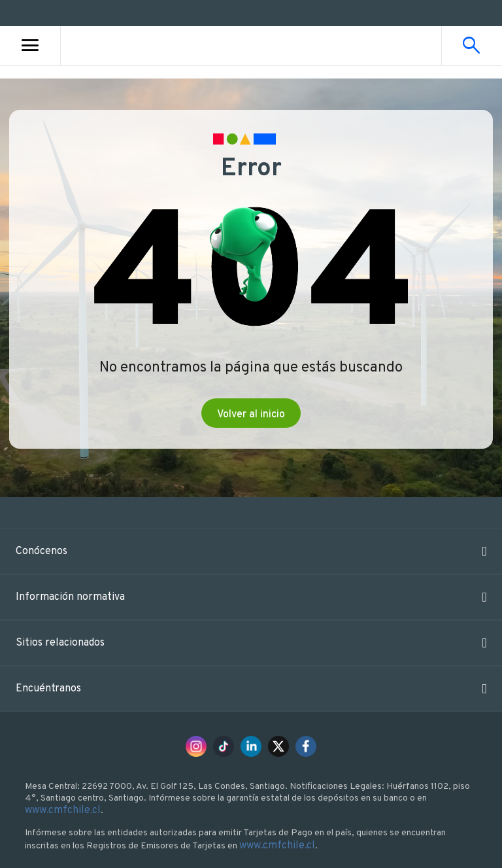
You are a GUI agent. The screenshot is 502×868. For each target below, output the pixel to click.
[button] (251, 551)
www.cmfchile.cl (75, 810)
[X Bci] (278, 746)
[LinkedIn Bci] (251, 746)
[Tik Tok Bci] (224, 746)
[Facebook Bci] (306, 746)
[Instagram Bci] (196, 746)
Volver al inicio (251, 415)
